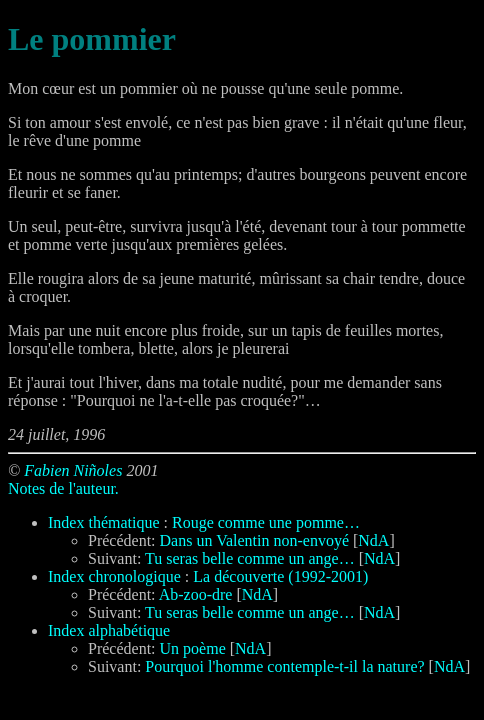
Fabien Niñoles (73, 470)
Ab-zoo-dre (196, 594)
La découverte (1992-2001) (280, 576)
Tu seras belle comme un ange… (250, 558)
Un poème (193, 648)
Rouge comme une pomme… (266, 522)
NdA (373, 540)
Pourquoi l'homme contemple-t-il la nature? (284, 666)
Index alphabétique (109, 630)
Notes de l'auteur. (63, 488)
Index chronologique (114, 576)
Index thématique (104, 522)
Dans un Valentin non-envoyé (254, 540)
